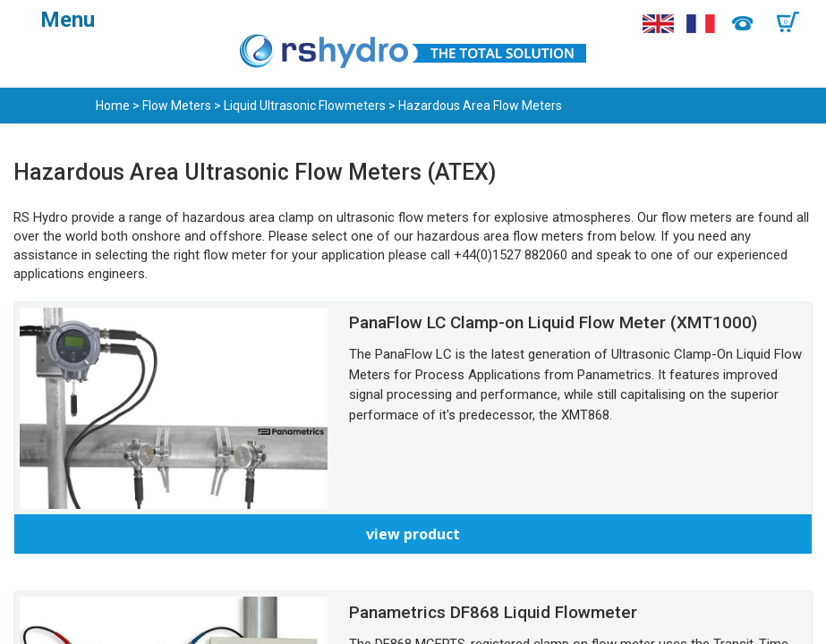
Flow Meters (177, 106)
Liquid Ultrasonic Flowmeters (305, 106)
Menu (68, 20)
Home (113, 106)
